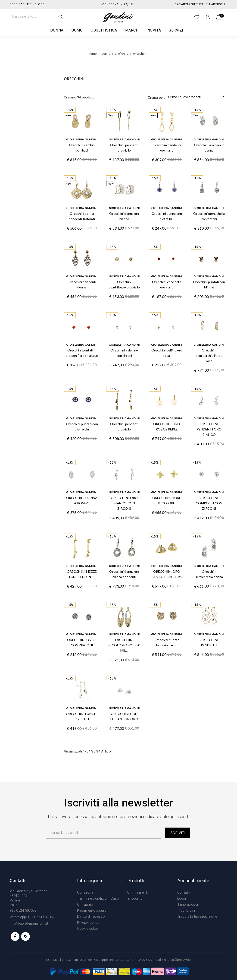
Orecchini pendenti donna (82, 285)
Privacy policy (88, 923)
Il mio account (189, 904)
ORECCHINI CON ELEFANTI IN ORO (124, 716)
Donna (57, 30)
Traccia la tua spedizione (197, 917)
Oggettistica (104, 30)
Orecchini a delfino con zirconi (124, 353)
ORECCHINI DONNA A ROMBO (82, 500)
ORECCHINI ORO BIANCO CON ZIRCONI (124, 503)
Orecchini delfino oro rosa (167, 353)
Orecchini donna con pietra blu (167, 216)
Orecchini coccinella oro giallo (167, 285)
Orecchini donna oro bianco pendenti (124, 574)
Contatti (184, 892)
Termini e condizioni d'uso (98, 898)
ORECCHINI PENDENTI (209, 642)
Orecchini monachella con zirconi (209, 216)
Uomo (77, 30)
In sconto (135, 898)
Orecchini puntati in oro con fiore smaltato (82, 353)
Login (182, 898)
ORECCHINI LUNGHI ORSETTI (82, 716)
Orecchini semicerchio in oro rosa (209, 356)
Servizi (176, 30)
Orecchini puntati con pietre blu (82, 427)
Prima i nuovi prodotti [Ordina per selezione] (197, 97)
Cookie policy (88, 929)
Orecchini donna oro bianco (124, 216)
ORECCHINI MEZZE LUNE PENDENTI (82, 574)
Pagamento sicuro (92, 910)
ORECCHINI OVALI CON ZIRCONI (82, 642)
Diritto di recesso (91, 917)
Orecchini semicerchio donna (209, 574)
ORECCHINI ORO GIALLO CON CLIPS (167, 574)
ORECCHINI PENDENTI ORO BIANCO (209, 429)
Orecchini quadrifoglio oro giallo (124, 285)
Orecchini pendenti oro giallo (124, 148)
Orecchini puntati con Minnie (209, 285)
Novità (154, 30)
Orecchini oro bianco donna (209, 148)
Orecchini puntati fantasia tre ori (167, 642)
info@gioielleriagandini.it (29, 923)
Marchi (133, 30)
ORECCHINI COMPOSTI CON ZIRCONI (209, 503)
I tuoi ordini (186, 910)
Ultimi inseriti (138, 892)
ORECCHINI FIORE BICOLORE (167, 500)
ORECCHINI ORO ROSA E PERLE (167, 427)
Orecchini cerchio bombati (82, 148)
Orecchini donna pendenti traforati (82, 216)
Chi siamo (85, 904)
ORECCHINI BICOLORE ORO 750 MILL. (124, 645)
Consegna (85, 892)
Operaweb (183, 960)
